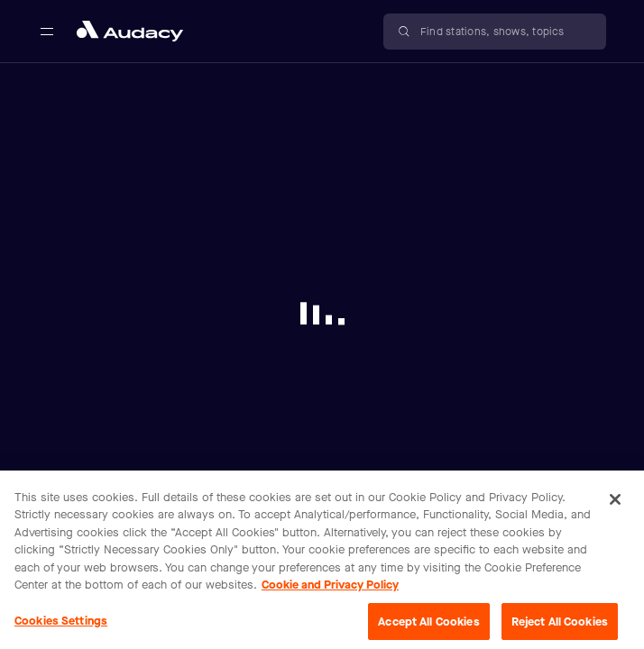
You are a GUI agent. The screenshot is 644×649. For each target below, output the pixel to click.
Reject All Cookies (560, 628)
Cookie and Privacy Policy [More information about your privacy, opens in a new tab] (330, 592)
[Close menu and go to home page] (130, 31)
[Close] (615, 506)
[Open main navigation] (47, 32)
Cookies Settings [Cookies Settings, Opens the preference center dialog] (61, 627)
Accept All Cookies (428, 628)
